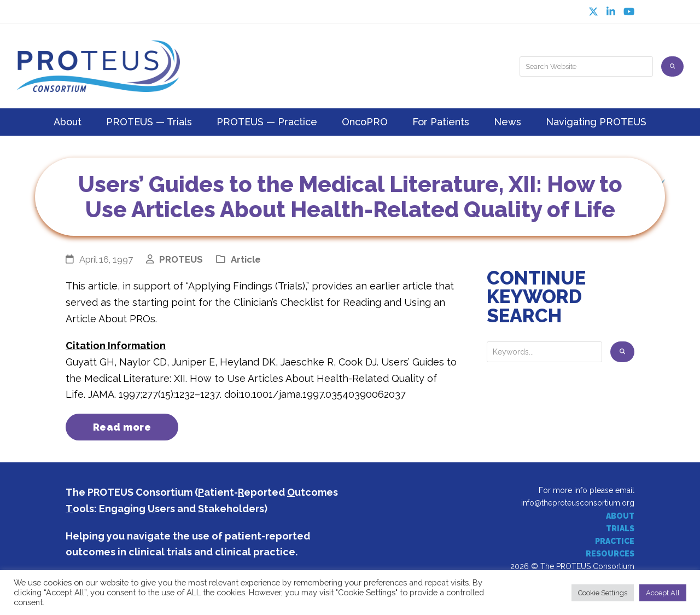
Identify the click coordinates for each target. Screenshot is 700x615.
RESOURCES (610, 554)
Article (246, 259)
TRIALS (620, 529)
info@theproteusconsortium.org (578, 503)
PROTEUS (181, 259)
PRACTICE (615, 541)
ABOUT (620, 516)
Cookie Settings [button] (603, 593)
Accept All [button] (663, 593)
